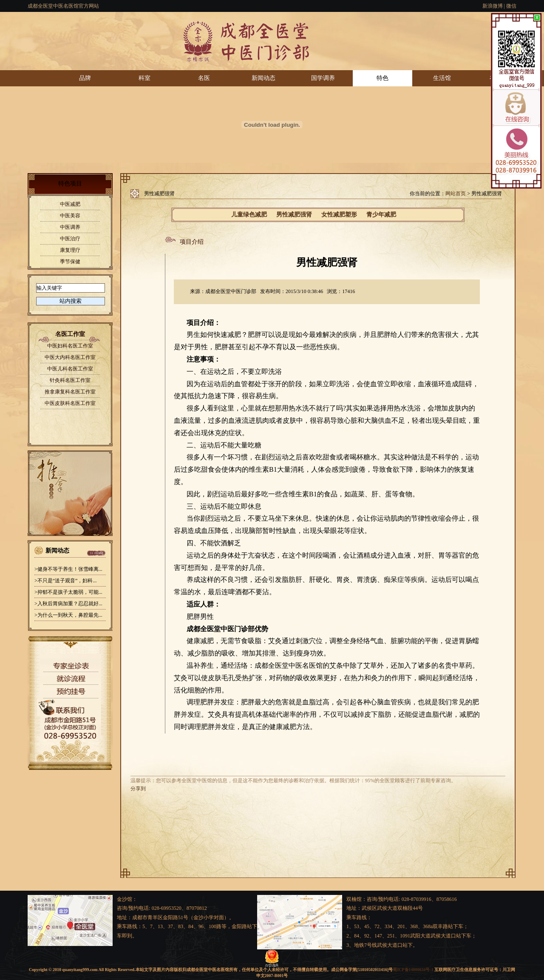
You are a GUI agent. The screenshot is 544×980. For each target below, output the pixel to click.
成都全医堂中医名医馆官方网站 (63, 6)
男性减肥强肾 (294, 215)
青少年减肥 (381, 215)
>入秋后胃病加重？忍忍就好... (68, 604)
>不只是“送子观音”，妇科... (65, 581)
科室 (144, 78)
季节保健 (70, 262)
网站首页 (456, 194)
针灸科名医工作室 (70, 380)
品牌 (85, 78)
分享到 (138, 789)
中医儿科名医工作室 (70, 369)
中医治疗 (70, 239)
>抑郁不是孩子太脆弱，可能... (68, 592)
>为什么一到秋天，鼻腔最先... (68, 615)
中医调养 (70, 227)
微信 (511, 6)
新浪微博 (493, 6)
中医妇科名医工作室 (70, 346)
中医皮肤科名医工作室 (70, 403)
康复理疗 (70, 250)
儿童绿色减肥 (249, 215)
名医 (204, 78)
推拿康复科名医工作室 (70, 392)
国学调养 (323, 78)
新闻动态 (263, 78)
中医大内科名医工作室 (70, 357)
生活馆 (442, 78)
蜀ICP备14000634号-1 (413, 970)
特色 (382, 78)
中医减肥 (70, 204)
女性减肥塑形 (339, 215)
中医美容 (70, 216)
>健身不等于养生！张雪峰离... (68, 569)
